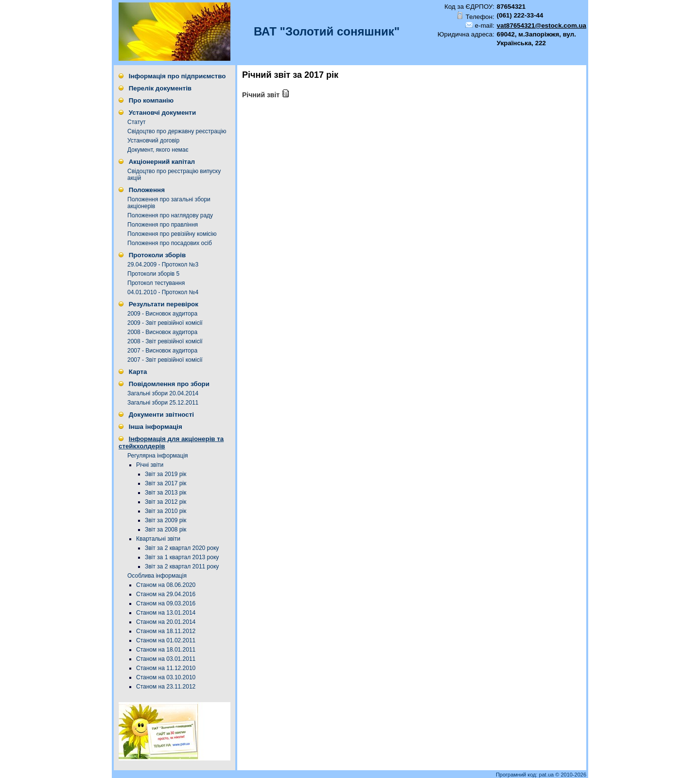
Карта (138, 372)
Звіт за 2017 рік (166, 483)
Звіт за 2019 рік (166, 474)
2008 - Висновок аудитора (162, 332)
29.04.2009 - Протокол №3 (163, 265)
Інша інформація (156, 427)
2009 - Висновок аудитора (162, 314)
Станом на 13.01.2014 (166, 613)
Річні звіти (150, 465)
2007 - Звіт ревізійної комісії (165, 360)
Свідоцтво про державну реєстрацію (177, 131)
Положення (147, 190)
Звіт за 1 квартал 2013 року (182, 557)
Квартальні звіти (158, 539)
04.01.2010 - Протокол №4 (163, 292)
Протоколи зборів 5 (153, 274)
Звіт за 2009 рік (166, 520)
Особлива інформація (157, 576)
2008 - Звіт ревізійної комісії (165, 341)
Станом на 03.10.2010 (166, 677)
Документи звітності (161, 415)
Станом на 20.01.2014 (166, 622)
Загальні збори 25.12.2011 (163, 403)
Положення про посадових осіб (170, 243)
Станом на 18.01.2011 (166, 650)
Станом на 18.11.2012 (166, 631)
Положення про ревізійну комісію (172, 234)
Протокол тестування (156, 283)
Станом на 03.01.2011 (166, 659)
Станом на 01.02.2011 (166, 640)
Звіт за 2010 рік (166, 511)
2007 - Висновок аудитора (162, 351)
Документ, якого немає (158, 150)
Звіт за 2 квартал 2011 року (182, 566)
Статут (137, 122)
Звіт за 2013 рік (166, 493)
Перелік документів (160, 88)
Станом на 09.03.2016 (166, 603)
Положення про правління (163, 225)
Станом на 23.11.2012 (166, 687)
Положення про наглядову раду (170, 215)
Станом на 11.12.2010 (166, 668)
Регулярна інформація (158, 456)
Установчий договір (153, 141)
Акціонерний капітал (162, 162)
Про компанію (151, 100)
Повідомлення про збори (169, 384)
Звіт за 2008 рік (166, 530)
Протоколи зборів (157, 255)
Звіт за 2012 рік (166, 502)
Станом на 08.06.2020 (166, 585)
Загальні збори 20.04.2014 (163, 393)
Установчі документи (162, 113)
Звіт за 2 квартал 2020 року (182, 548)
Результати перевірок (164, 304)
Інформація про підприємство (177, 76)
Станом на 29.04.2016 (166, 594)
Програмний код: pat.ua (525, 775)
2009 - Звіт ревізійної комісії (165, 323)
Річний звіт (266, 95)
